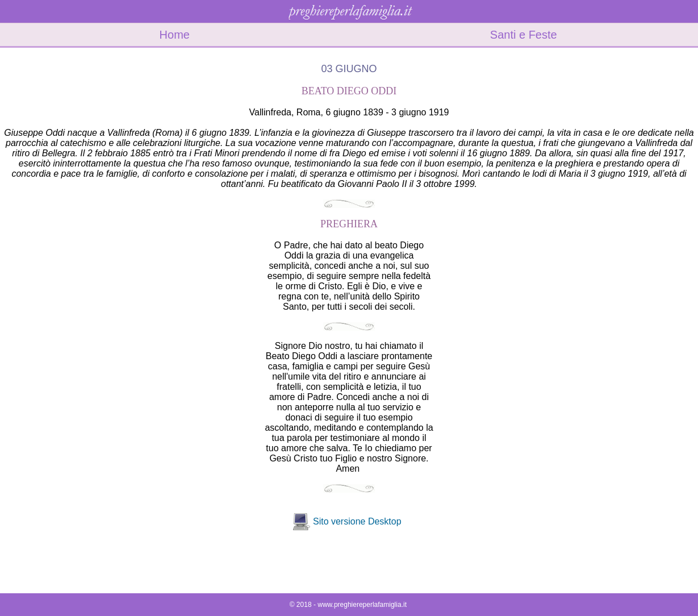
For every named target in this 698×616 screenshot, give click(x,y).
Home (175, 35)
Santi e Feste (524, 35)
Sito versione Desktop (357, 521)
